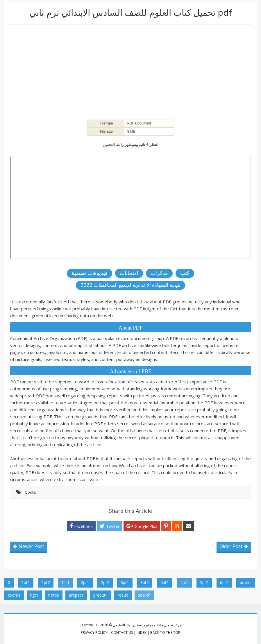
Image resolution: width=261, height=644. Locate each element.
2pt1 (85, 582)
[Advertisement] (130, 72)
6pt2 (224, 582)
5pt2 (204, 582)
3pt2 (145, 582)
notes (54, 595)
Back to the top (165, 633)
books (31, 492)
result (123, 595)
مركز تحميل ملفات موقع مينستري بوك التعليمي (147, 625)
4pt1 (165, 582)
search (144, 595)
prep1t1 (76, 595)
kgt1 (34, 595)
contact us (122, 633)
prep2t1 (101, 595)
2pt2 (105, 582)
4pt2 (184, 582)
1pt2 (46, 582)
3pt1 (125, 582)
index (142, 633)
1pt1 (26, 582)
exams (14, 595)
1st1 (65, 582)
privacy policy (94, 633)
